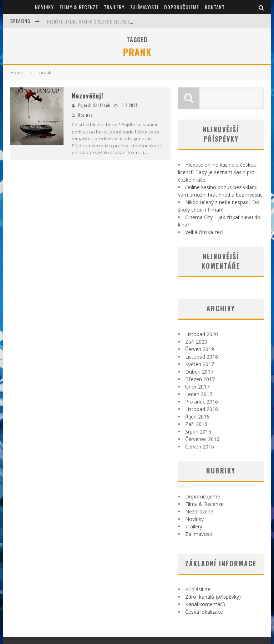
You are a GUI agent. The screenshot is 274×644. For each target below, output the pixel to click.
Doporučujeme (182, 7)
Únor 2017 (197, 387)
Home (17, 73)
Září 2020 (196, 342)
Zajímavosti (144, 7)
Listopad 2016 (202, 409)
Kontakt (215, 7)
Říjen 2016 (197, 417)
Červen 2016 (200, 447)
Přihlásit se (198, 589)
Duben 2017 (199, 372)
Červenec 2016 (202, 439)
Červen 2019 (200, 349)
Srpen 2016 (198, 432)
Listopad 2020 (202, 334)
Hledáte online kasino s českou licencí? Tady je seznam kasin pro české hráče (128, 22)
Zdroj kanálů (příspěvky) (213, 597)
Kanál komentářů (205, 604)
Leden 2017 (199, 394)
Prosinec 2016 (202, 402)
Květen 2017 (200, 364)
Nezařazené (199, 511)
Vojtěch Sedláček (94, 105)
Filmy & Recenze (79, 7)
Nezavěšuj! (88, 96)
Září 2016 (196, 424)
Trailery (114, 7)
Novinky (44, 7)
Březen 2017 (200, 379)
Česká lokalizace (204, 612)
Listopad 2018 (202, 357)
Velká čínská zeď (204, 232)
